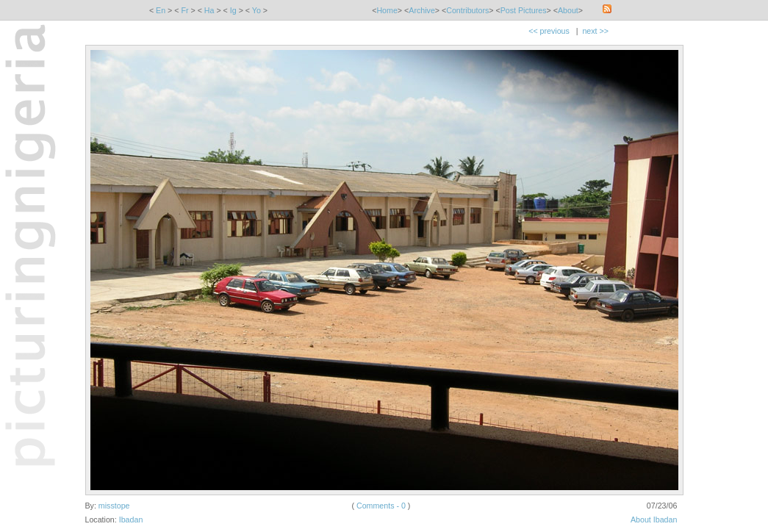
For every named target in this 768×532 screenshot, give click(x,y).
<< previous (549, 31)
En (161, 10)
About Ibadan (654, 520)
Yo (256, 10)
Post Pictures (524, 10)
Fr (184, 10)
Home (387, 10)
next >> (595, 31)
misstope (114, 506)
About (568, 10)
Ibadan (131, 520)
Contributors (467, 10)
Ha (209, 10)
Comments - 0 (381, 506)
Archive (422, 10)
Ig (233, 10)
